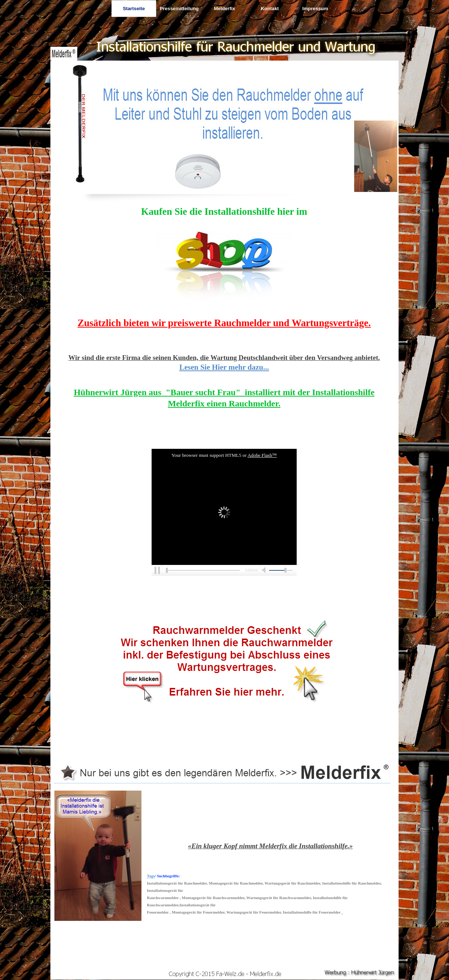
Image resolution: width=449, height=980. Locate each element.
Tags (151, 876)
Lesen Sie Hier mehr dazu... (224, 367)
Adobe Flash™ (262, 455)
